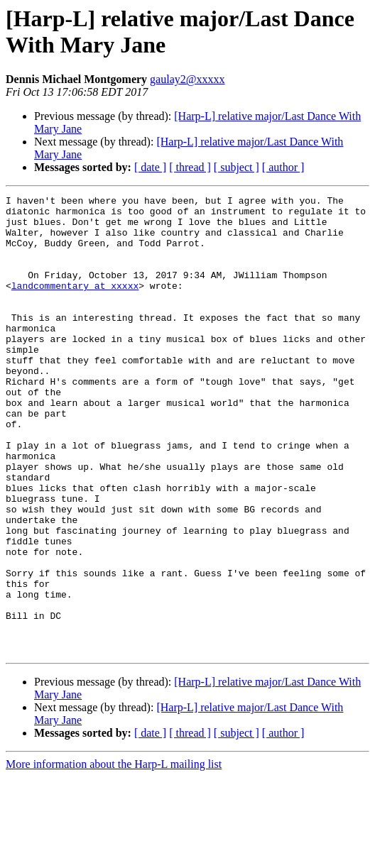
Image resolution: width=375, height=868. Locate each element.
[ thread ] (190, 167)
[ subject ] (237, 167)
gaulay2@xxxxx (187, 79)
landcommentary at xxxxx (75, 304)
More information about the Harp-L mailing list (114, 856)
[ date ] (150, 167)
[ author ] (283, 167)
